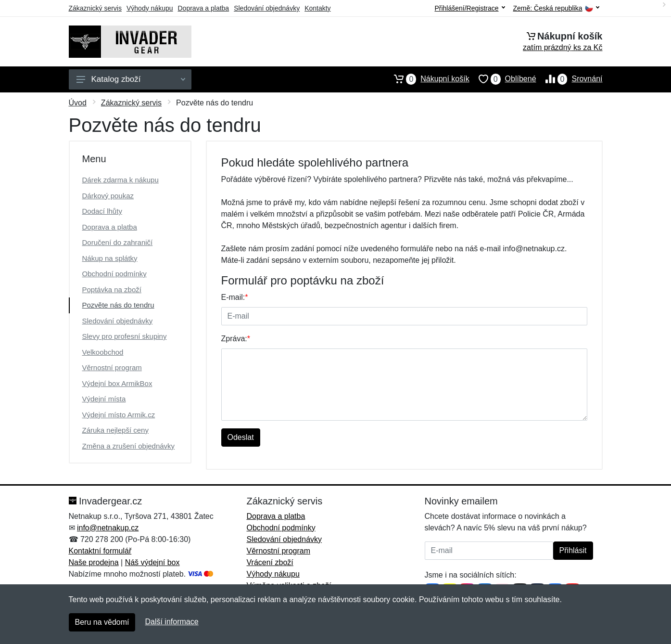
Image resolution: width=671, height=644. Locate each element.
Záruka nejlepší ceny (115, 430)
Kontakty (317, 8)
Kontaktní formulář (100, 551)
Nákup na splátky (110, 258)
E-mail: (235, 297)
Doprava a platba (204, 8)
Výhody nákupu (150, 8)
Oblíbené (503, 79)
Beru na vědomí (102, 622)
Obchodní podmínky (114, 274)
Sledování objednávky (267, 8)
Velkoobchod (103, 352)
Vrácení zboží (270, 562)
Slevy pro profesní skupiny (125, 336)
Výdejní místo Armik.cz (119, 415)
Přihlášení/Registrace (469, 8)
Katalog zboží (131, 79)
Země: (556, 8)
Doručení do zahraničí (118, 242)
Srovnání (570, 79)
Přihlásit (573, 550)
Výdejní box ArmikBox (117, 383)
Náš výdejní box (152, 562)
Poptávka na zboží (112, 290)
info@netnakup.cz (108, 528)
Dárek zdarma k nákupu (120, 180)
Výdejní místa (104, 399)
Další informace (171, 622)
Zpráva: (236, 339)
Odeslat (241, 437)
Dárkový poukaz (108, 196)
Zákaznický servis (95, 8)
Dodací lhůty (102, 211)
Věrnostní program (112, 367)
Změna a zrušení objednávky (129, 446)
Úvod (78, 103)
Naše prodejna (94, 562)
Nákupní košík (427, 79)
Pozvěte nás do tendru (118, 305)
